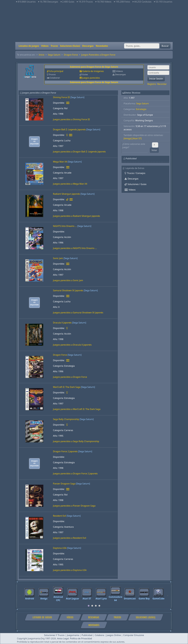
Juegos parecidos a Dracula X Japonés (72, 345)
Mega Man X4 (60, 162)
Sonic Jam (58, 258)
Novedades (102, 46)
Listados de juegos (29, 46)
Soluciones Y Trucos (54, 635)
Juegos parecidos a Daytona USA (70, 570)
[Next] (168, 594)
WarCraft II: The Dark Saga (67, 387)
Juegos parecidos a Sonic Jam (68, 280)
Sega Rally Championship (66, 419)
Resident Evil (60, 516)
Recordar (162, 84)
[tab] (89, 606)
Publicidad (87, 635)
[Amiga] (128, 138)
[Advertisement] (94, 23)
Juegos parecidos (91, 78)
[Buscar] (142, 46)
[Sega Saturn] (77, 97)
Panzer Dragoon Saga (64, 484)
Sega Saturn (54, 55)
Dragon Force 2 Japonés (65, 451)
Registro (152, 84)
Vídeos (45, 46)
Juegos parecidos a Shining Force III (71, 119)
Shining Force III (61, 97)
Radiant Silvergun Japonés (67, 194)
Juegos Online (114, 635)
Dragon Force (71, 55)
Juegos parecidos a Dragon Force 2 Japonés (75, 474)
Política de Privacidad (81, 638)
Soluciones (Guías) (70, 46)
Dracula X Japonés (62, 323)
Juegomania (73, 635)
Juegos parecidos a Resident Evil (70, 538)
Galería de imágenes (93, 71)
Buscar (165, 46)
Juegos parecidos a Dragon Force (70, 377)
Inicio (42, 55)
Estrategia (141, 109)
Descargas (88, 46)
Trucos (54, 46)
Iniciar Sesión (156, 79)
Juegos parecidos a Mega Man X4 (70, 184)
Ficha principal (56, 71)
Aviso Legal (63, 638)
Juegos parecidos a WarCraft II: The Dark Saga (77, 409)
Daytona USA (60, 548)
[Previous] (20, 594)
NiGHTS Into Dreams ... (65, 226)
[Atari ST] (137, 138)
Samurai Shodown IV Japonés (68, 290)
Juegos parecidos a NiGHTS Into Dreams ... (75, 248)
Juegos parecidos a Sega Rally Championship (76, 441)
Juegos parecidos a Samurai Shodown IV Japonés (78, 313)
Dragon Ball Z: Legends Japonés (69, 129)
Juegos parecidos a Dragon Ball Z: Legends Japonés (79, 152)
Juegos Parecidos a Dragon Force (98, 55)
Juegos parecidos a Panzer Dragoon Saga (74, 506)
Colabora (99, 635)
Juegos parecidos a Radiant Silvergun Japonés (77, 216)
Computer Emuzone (134, 635)
